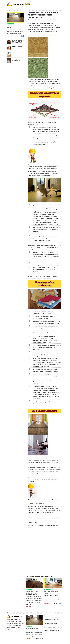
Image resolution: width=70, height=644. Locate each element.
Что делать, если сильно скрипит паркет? (51, 592)
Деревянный (29, 590)
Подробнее (28, 607)
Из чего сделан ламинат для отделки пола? (17, 60)
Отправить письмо (54, 631)
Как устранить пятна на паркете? (13, 26)
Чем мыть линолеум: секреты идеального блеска (17, 48)
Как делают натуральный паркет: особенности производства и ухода (33, 593)
